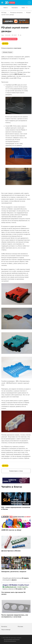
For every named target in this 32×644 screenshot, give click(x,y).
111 (21, 35)
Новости (6, 8)
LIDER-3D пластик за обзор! (11, 530)
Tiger (3, 35)
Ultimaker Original (7, 52)
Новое (25, 8)
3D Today (4, 13)
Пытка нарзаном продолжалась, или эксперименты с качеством (15, 616)
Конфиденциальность (10, 641)
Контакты (4, 627)
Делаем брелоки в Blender (11, 551)
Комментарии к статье (16, 471)
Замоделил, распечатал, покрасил (14, 572)
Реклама (6, 22)
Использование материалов (12, 639)
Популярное (15, 8)
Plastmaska (13, 72)
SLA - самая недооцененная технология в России (16, 508)
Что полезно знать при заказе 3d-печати (14, 593)
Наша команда (6, 630)
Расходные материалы (16, 13)
